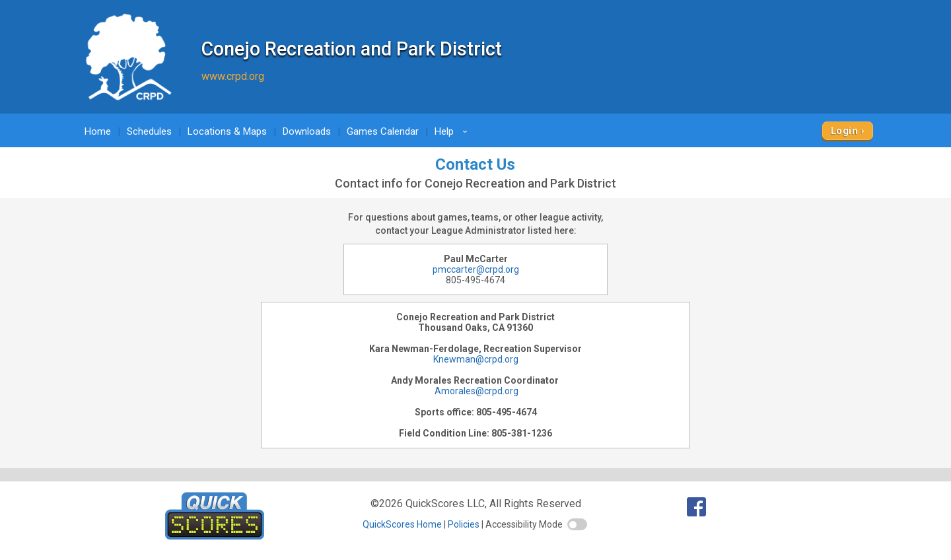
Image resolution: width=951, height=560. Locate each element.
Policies (464, 524)
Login (844, 131)
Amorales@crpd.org (475, 391)
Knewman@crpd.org (476, 359)
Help (453, 131)
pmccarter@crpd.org (476, 269)
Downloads (307, 131)
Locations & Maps (227, 131)
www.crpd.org (233, 76)
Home (98, 131)
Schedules (149, 131)
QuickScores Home (402, 524)
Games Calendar (383, 131)
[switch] (577, 524)
